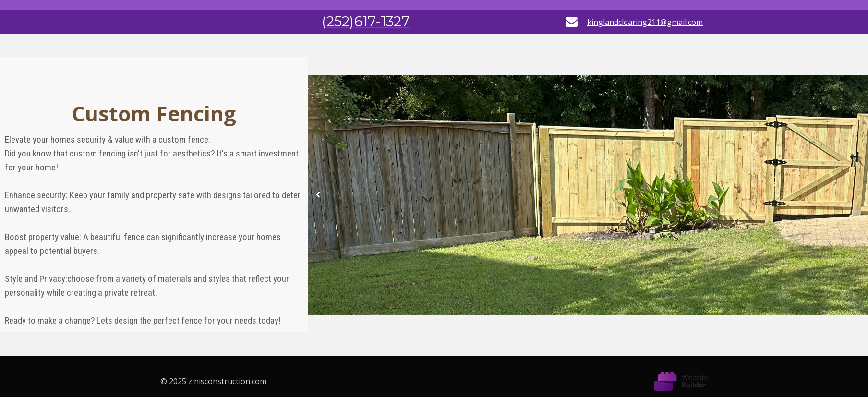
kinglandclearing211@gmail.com (645, 22)
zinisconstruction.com (227, 381)
